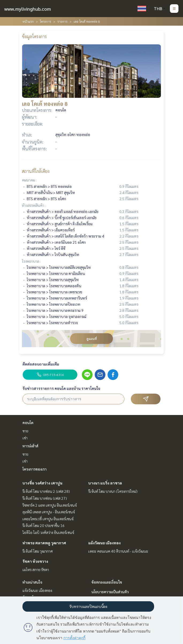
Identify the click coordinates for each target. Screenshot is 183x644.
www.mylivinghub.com (28, 9)
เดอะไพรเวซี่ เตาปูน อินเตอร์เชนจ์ (48, 519)
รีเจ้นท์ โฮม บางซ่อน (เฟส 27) (45, 498)
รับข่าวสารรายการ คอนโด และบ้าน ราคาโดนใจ (61, 388)
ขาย (25, 431)
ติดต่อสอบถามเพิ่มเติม (41, 364)
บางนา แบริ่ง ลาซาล (105, 483)
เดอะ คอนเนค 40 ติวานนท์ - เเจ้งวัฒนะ (118, 551)
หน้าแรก (28, 21)
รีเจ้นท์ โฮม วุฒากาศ (38, 551)
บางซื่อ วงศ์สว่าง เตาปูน (42, 483)
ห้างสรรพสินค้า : (34, 205)
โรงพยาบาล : (31, 261)
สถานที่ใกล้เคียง (36, 171)
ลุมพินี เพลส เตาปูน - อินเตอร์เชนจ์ (49, 512)
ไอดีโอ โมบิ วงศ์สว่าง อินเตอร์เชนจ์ (48, 532)
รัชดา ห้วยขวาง (35, 561)
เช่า (25, 438)
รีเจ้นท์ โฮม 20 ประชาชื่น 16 (43, 525)
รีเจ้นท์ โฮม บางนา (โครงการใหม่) (113, 491)
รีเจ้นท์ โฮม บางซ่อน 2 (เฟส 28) (46, 491)
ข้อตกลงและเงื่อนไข (107, 582)
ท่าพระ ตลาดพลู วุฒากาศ (44, 543)
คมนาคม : (29, 180)
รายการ (62, 21)
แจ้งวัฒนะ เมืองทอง (104, 543)
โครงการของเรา (35, 469)
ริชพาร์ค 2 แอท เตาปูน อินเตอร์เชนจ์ (50, 505)
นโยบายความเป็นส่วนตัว (110, 592)
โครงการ (45, 21)
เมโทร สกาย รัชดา (36, 569)
